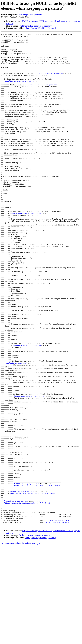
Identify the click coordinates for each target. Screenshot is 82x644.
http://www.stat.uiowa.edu (58, 620)
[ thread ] (35, 28)
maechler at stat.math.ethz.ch (20, 91)
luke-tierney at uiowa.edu (50, 81)
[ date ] (27, 28)
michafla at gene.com (16, 429)
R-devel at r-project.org (26, 574)
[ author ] (52, 28)
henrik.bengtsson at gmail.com (30, 14)
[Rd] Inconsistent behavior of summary (35, 26)
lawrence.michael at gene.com (43, 95)
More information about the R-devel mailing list (21, 642)
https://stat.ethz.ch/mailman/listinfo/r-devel (37, 576)
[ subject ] (43, 28)
